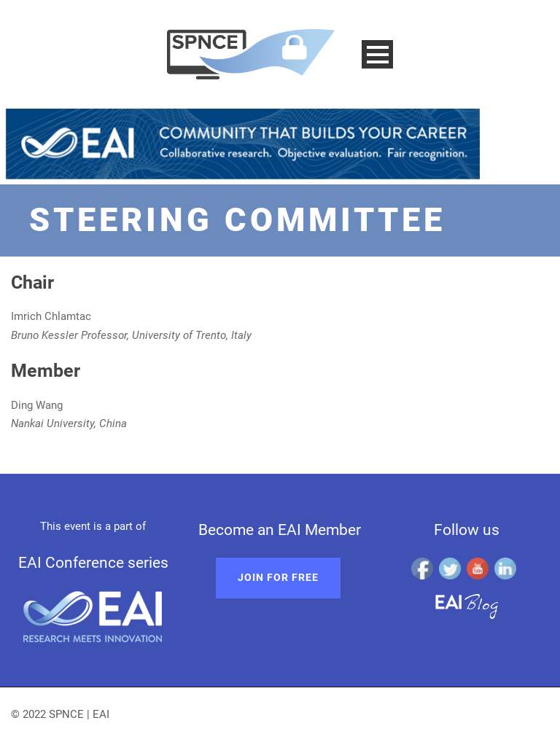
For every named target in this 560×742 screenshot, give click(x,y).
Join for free (278, 577)
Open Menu (377, 54)
